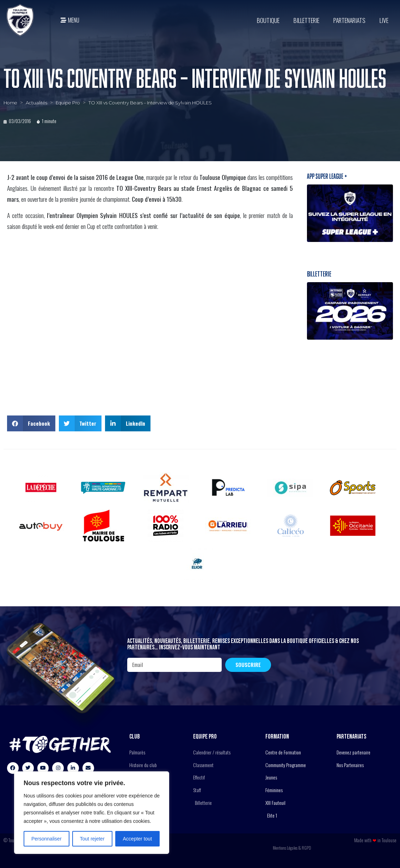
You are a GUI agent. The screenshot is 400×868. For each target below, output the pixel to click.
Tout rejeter (92, 839)
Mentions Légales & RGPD (292, 848)
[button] (31, 423)
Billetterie (306, 20)
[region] (92, 813)
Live (384, 20)
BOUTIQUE (268, 20)
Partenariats (349, 20)
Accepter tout (138, 839)
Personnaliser (47, 839)
